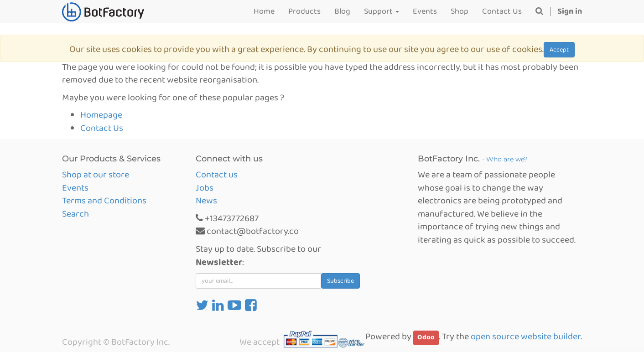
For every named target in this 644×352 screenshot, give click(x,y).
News (206, 201)
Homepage (101, 115)
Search (75, 214)
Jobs (205, 188)
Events (75, 188)
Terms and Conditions (104, 201)
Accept (559, 50)
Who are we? (507, 159)
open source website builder (526, 336)
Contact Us (102, 128)
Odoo (426, 337)
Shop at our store (96, 175)
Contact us (217, 175)
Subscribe (340, 281)
